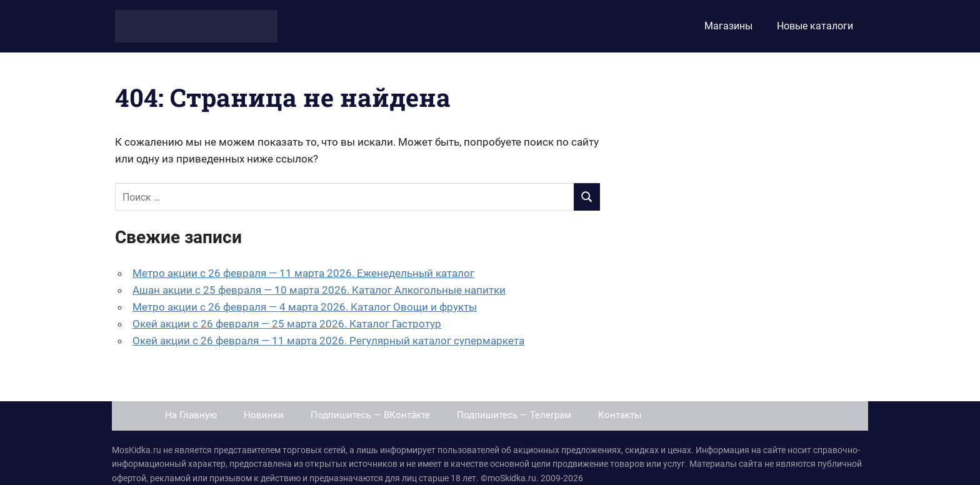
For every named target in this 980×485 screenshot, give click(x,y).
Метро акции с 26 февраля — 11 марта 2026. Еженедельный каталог (303, 273)
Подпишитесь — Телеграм (514, 415)
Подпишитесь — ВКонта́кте (370, 415)
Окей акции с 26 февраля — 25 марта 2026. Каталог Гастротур (287, 324)
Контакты (620, 415)
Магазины (728, 26)
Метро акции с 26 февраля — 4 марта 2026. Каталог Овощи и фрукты (305, 307)
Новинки (264, 415)
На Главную (191, 415)
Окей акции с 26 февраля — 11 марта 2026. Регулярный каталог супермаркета (328, 341)
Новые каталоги (815, 26)
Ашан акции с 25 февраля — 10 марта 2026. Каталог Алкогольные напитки (319, 290)
